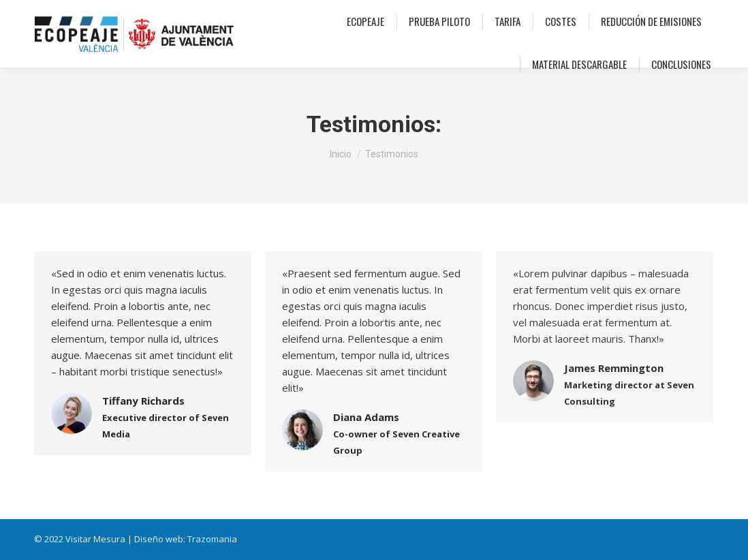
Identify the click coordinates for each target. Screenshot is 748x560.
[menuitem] (365, 21)
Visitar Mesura (95, 539)
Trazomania (212, 539)
